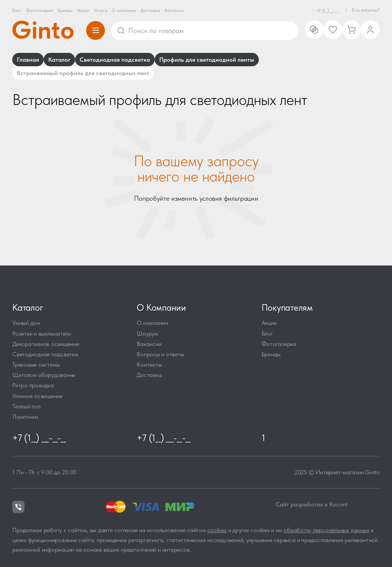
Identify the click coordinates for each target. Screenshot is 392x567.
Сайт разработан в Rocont (312, 504)
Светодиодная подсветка (45, 354)
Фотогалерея (39, 10)
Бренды (65, 10)
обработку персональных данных (326, 530)
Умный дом (26, 323)
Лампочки (25, 417)
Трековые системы (36, 365)
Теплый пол (26, 406)
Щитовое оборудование (44, 375)
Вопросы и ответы (160, 354)
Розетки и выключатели (42, 333)
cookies (217, 530)
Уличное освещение (37, 396)
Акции (83, 10)
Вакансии (149, 344)
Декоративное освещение (46, 344)
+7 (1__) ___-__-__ (329, 11)
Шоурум (147, 333)
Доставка (150, 10)
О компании (124, 10)
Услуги (101, 10)
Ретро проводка (33, 385)
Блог (17, 10)
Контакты (174, 10)
